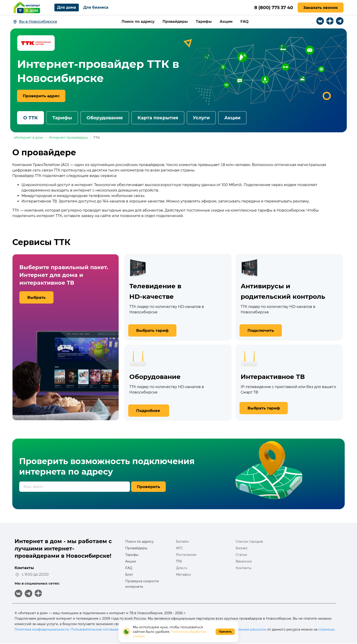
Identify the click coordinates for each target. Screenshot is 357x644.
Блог (129, 575)
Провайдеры (175, 22)
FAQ (245, 22)
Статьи (241, 555)
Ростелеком (186, 555)
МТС (180, 548)
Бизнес (242, 548)
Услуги (201, 118)
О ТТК (31, 118)
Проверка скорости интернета (142, 584)
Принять (225, 632)
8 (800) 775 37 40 (273, 8)
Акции (226, 22)
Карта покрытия (158, 118)
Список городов (249, 542)
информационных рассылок (243, 629)
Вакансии (244, 561)
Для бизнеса (96, 7)
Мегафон (184, 575)
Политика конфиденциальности (42, 629)
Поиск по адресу (138, 22)
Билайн (182, 542)
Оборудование (105, 118)
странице (326, 629)
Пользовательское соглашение (97, 629)
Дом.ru (182, 568)
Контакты (244, 568)
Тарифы (204, 22)
